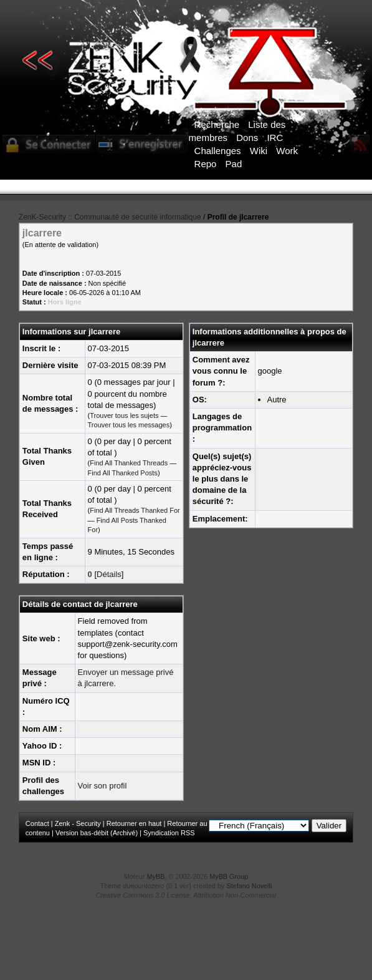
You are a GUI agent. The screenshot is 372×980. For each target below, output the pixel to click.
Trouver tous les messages (129, 425)
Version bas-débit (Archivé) (97, 833)
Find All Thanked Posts (123, 473)
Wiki (259, 151)
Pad (234, 164)
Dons (247, 138)
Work (287, 151)
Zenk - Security (78, 823)
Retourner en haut (134, 823)
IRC (275, 138)
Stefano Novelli (250, 886)
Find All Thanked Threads (129, 463)
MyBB (156, 876)
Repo (206, 164)
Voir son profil (103, 786)
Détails (109, 574)
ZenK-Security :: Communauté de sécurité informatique (110, 217)
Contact (37, 823)
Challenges (218, 151)
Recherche (217, 124)
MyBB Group (229, 876)
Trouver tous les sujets (124, 415)
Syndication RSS (169, 833)
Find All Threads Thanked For (135, 510)
